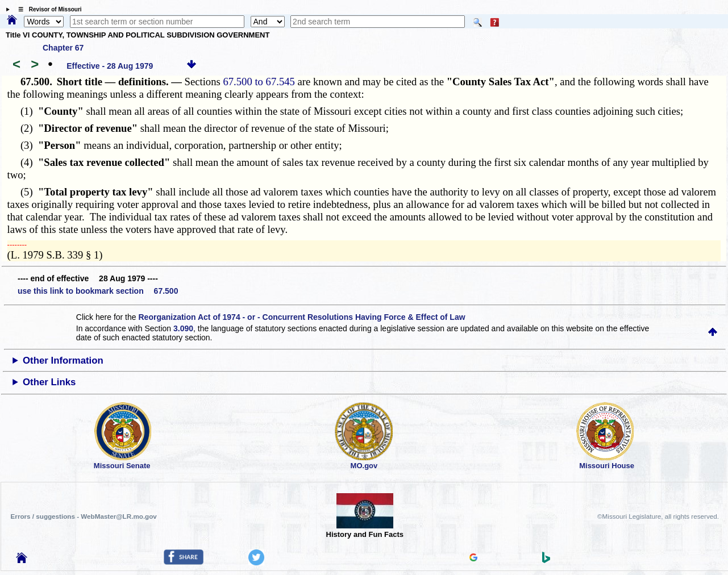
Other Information (63, 361)
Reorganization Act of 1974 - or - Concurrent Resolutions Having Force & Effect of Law (301, 317)
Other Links (49, 382)
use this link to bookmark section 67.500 (98, 291)
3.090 (183, 328)
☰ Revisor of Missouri (47, 9)
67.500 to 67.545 (259, 82)
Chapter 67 (63, 48)
